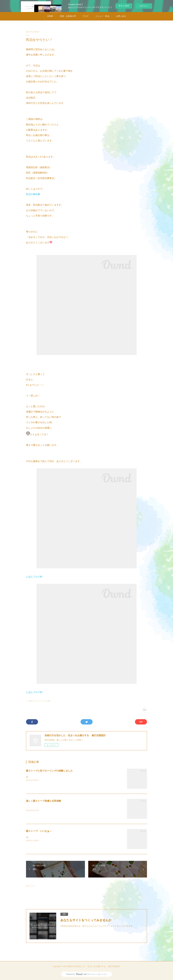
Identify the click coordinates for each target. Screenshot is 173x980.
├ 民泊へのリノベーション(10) (38, 701)
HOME (50, 16)
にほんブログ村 (34, 577)
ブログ (86, 16)
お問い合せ (121, 16)
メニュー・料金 (102, 16)
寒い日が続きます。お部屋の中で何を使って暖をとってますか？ (55, 777)
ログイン (144, 6)
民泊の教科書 (33, 194)
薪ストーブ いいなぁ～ (39, 831)
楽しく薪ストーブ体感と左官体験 (44, 801)
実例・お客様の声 (68, 16)
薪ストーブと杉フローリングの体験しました (49, 771)
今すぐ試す (124, 6)
